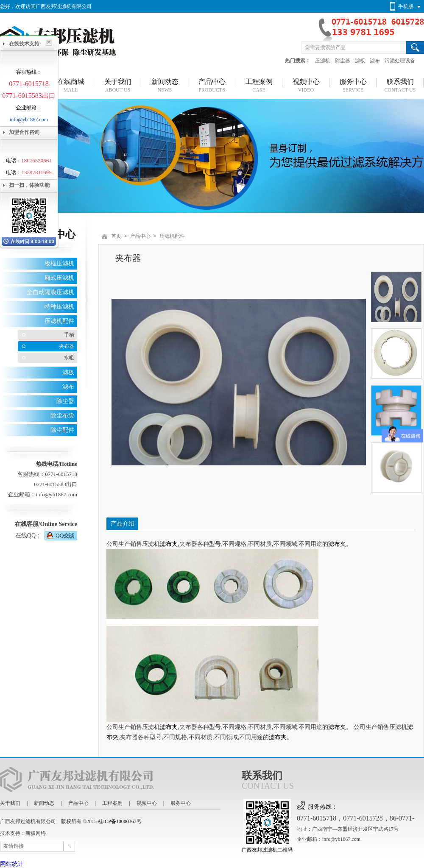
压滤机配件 (59, 321)
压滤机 (323, 61)
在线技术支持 (24, 44)
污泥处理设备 (400, 61)
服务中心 (181, 803)
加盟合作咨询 (24, 132)
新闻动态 (44, 803)
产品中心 (140, 236)
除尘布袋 (62, 416)
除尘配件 (62, 430)
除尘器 (343, 61)
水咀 (69, 358)
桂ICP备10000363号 (120, 821)
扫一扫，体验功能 (29, 185)
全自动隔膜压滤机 (50, 292)
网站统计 (12, 864)
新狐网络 (36, 833)
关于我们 (10, 803)
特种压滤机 (59, 307)
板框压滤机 (59, 263)
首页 (116, 236)
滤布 (375, 61)
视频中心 (147, 803)
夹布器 (67, 346)
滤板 (360, 61)
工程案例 (112, 803)
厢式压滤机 (59, 278)
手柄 (69, 335)
